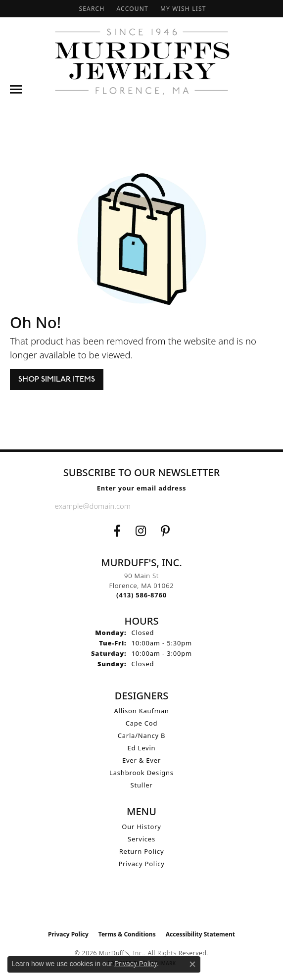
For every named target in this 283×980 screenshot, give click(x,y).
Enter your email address (142, 488)
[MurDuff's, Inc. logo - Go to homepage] (142, 61)
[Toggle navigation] (16, 89)
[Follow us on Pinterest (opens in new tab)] (165, 531)
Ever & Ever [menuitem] (141, 760)
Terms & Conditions (127, 934)
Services (141, 839)
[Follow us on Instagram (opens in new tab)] (141, 531)
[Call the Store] (141, 595)
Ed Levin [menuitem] (142, 748)
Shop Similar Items (57, 379)
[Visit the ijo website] (142, 904)
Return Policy (142, 851)
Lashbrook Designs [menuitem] (141, 773)
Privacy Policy (141, 864)
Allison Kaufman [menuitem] (141, 711)
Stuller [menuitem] (142, 785)
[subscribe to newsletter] (220, 506)
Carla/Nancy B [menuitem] (142, 735)
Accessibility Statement (200, 934)
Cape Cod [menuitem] (142, 723)
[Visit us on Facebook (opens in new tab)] (117, 531)
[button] (91, 9)
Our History (141, 827)
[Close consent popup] (192, 964)
